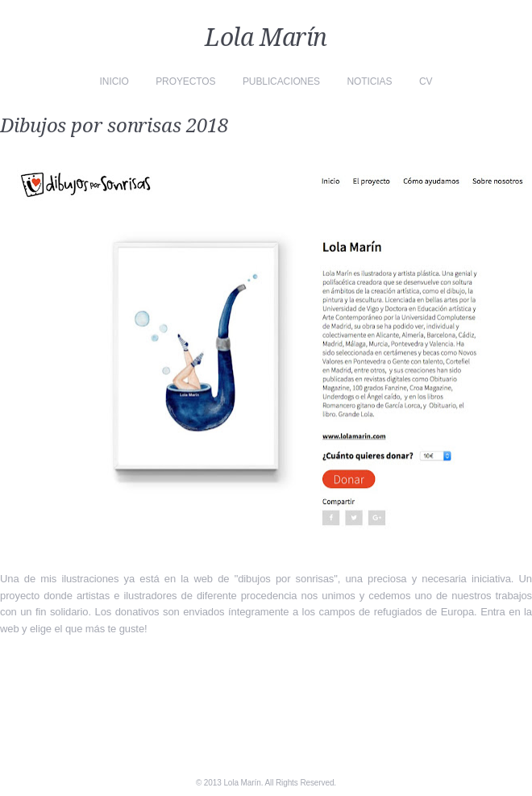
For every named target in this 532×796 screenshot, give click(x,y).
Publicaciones (281, 81)
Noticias (370, 81)
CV (426, 81)
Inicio (114, 81)
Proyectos (185, 81)
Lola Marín (266, 38)
